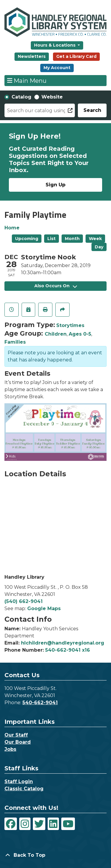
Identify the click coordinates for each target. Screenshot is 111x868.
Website (52, 97)
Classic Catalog (24, 789)
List (52, 239)
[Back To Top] (55, 855)
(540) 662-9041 (24, 601)
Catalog (21, 97)
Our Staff (16, 735)
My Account (57, 68)
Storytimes (70, 325)
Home (12, 228)
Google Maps (44, 608)
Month (72, 239)
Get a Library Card (76, 56)
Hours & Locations (55, 45)
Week (95, 239)
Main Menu (27, 80)
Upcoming (27, 239)
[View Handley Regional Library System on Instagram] (25, 824)
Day (99, 247)
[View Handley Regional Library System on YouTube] (68, 824)
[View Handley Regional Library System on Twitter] (39, 824)
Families (15, 342)
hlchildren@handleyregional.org (63, 643)
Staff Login (19, 781)
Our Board (18, 742)
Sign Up (55, 185)
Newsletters (32, 56)
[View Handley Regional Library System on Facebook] (11, 824)
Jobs (10, 749)
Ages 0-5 (80, 334)
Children (56, 334)
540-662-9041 (40, 703)
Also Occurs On (56, 286)
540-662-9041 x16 (68, 650)
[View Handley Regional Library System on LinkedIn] (53, 824)
